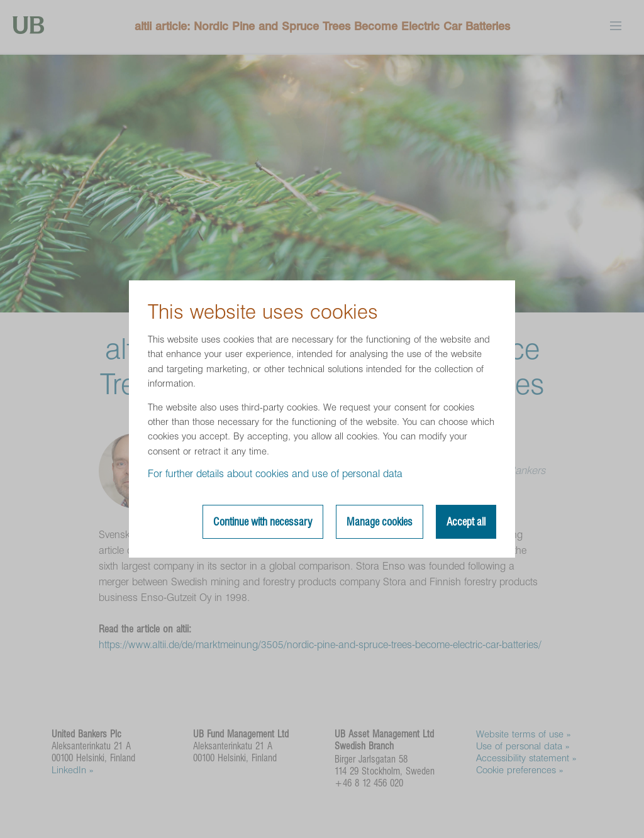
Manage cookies (380, 522)
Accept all (466, 522)
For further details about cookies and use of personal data (275, 474)
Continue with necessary (263, 522)
